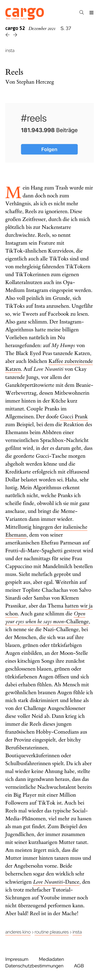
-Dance (56, 882)
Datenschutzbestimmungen (34, 966)
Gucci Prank (74, 417)
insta (10, 51)
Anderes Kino (18, 932)
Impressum (17, 959)
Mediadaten (51, 959)
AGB (79, 966)
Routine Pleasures (52, 932)
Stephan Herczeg (35, 82)
